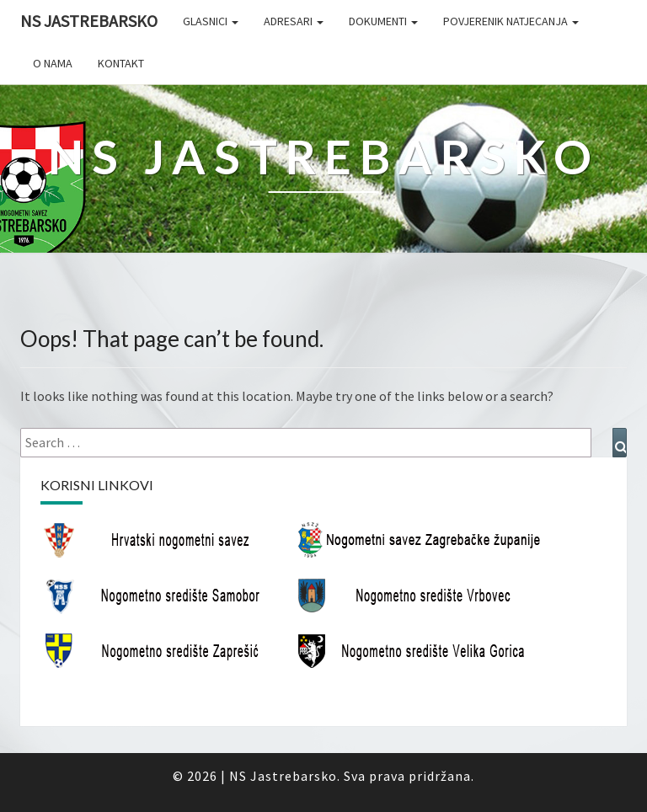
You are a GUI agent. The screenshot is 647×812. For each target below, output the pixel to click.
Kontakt (121, 63)
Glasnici (211, 21)
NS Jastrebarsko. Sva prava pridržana (350, 776)
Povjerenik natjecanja (511, 21)
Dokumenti (383, 21)
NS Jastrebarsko (89, 21)
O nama (53, 63)
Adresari (294, 21)
